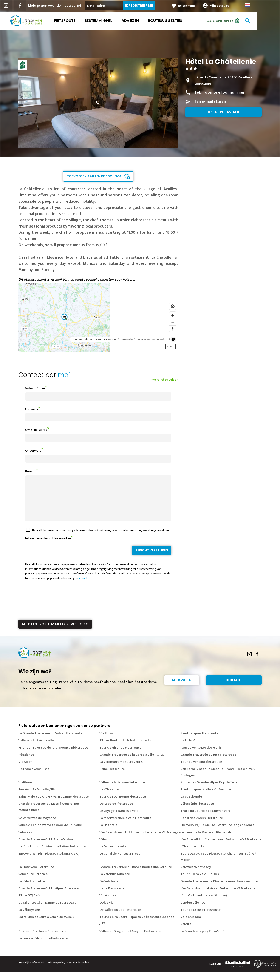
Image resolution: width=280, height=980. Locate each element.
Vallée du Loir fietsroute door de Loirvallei (51, 833)
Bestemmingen (110, 21)
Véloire (186, 932)
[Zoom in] (173, 315)
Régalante (26, 763)
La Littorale (108, 833)
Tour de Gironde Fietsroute (120, 756)
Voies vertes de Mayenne (37, 826)
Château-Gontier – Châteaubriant (44, 939)
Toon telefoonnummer (224, 92)
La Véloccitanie (111, 798)
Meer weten (182, 688)
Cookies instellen (78, 971)
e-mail (83, 586)
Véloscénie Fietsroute (197, 812)
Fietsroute (76, 21)
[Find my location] (173, 306)
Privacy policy (56, 971)
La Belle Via (189, 749)
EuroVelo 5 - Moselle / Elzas (39, 798)
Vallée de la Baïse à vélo (36, 749)
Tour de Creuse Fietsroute (201, 918)
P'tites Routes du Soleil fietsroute (125, 749)
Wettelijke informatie (32, 971)
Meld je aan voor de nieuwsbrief (66, 6)
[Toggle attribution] (173, 339)
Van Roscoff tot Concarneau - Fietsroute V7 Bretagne (221, 848)
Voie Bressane (191, 925)
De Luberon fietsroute (116, 812)
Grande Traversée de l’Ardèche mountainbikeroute (219, 889)
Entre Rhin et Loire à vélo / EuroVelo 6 (46, 925)
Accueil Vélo (232, 21)
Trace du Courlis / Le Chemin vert (205, 819)
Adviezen (142, 21)
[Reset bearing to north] (173, 329)
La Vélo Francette (32, 889)
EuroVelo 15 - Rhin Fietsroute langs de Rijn (50, 862)
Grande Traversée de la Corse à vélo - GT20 (132, 763)
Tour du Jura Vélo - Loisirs (200, 882)
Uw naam (32, 409)
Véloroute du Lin (193, 855)
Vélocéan (25, 840)
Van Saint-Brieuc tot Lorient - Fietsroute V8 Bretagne (140, 840)
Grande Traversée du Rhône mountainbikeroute (136, 875)
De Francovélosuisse (34, 777)
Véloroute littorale (33, 882)
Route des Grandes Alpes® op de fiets (209, 791)
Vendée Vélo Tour (194, 911)
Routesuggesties (177, 21)
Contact (234, 688)
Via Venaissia (109, 904)
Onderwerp (33, 451)
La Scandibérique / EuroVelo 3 (203, 939)
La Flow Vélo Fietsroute (36, 875)
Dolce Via (107, 911)
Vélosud (106, 848)
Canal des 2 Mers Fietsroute (202, 826)
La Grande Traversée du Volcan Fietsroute (50, 742)
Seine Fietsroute (112, 777)
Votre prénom (35, 388)
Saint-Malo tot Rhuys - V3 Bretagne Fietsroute (54, 805)
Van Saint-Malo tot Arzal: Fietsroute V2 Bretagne (218, 897)
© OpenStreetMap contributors (148, 339)
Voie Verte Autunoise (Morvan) (204, 904)
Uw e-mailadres (36, 430)
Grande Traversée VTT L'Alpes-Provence (48, 897)
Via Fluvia (107, 742)
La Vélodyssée (29, 918)
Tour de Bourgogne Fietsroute (123, 805)
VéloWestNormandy (196, 875)
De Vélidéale (109, 889)
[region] (98, 317)
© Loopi (166, 339)
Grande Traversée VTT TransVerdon (46, 848)
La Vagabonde (191, 805)
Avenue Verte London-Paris (201, 756)
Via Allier (25, 770)
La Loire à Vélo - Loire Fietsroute (43, 947)
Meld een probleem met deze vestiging (55, 632)
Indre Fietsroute (112, 897)
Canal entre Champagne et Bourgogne (47, 911)
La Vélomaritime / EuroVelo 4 (121, 770)
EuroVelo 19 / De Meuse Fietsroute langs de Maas (217, 833)
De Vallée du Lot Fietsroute (120, 918)
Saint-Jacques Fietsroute (199, 742)
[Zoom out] (173, 322)
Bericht (31, 471)
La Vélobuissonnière (115, 882)
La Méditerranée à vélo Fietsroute (125, 826)
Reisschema (198, 6)
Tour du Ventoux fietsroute (201, 770)
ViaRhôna (25, 791)
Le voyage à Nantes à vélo (119, 819)
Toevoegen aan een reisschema (94, 176)
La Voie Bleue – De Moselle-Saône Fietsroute (52, 855)
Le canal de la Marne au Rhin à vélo (206, 840)
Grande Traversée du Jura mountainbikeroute (53, 756)
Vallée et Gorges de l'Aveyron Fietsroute (130, 939)
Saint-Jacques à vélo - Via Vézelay (206, 798)
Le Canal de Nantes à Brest (120, 862)
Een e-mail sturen (210, 102)
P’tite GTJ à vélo (30, 904)
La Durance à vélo (113, 855)
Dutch (259, 5)
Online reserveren (223, 112)
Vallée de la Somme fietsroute (122, 791)
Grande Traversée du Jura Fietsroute (208, 763)
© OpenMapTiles (125, 339)
